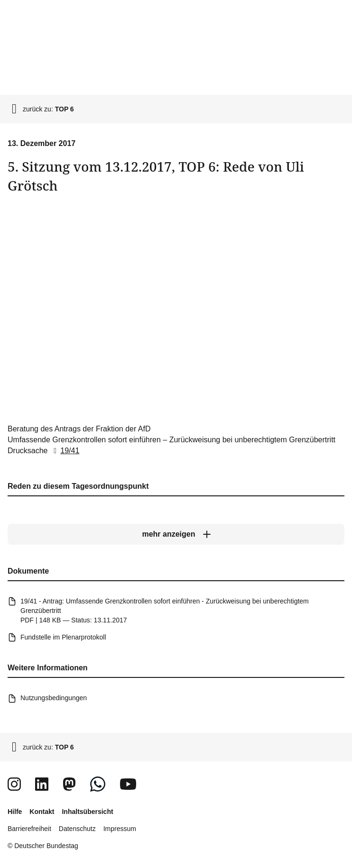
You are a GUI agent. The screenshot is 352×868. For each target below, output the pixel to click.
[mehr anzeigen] (176, 534)
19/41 (65, 451)
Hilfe (15, 812)
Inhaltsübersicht (87, 812)
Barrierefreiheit (29, 829)
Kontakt (42, 812)
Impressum (120, 829)
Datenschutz (77, 829)
